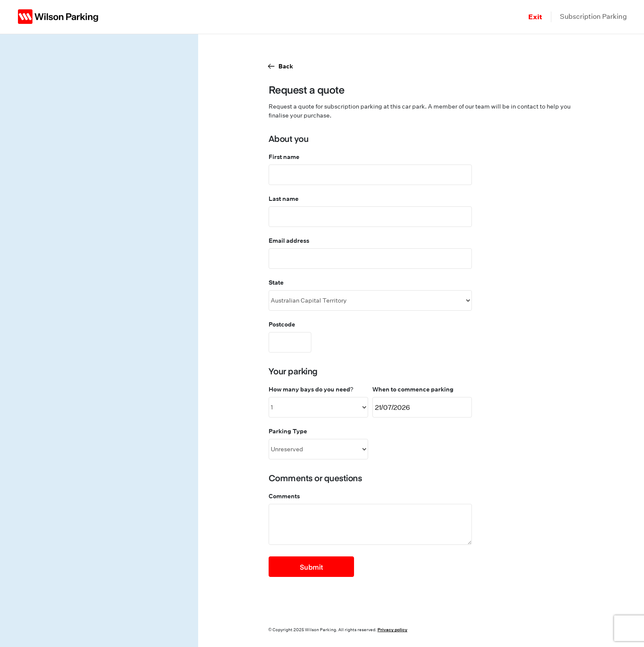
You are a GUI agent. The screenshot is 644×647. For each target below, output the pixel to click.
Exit (535, 17)
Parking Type (288, 431)
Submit (311, 567)
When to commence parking (413, 389)
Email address (289, 240)
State (276, 282)
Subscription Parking (593, 16)
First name (284, 157)
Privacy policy (392, 629)
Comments (284, 496)
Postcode (282, 324)
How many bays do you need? (311, 389)
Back (286, 66)
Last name (284, 199)
